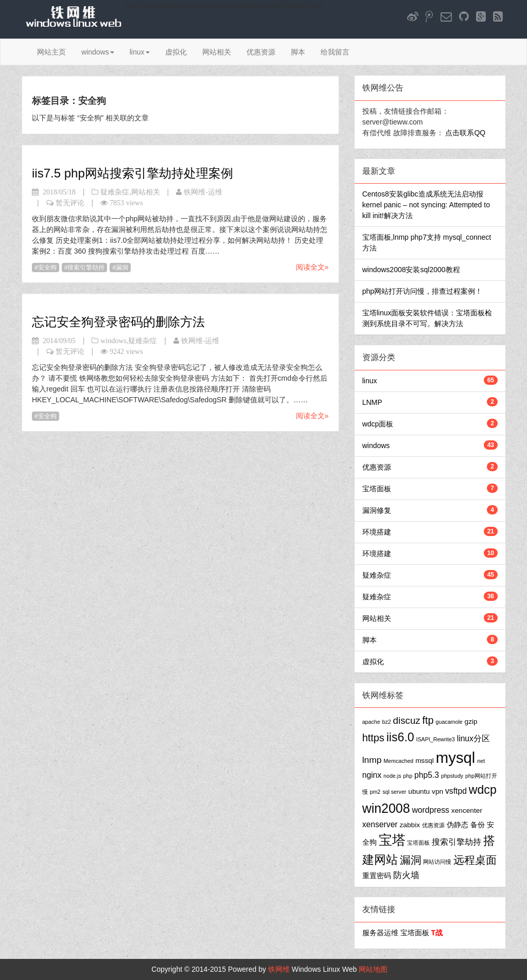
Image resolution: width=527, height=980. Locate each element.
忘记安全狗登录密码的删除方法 (118, 322)
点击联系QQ (465, 133)
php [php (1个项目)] (408, 776)
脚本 (298, 52)
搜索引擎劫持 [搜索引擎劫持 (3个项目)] (456, 842)
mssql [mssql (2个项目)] (425, 761)
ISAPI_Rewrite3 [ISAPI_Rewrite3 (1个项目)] (436, 739)
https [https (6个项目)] (373, 738)
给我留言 (335, 52)
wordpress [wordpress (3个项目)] (431, 810)
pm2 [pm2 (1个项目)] (375, 792)
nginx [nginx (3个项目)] (372, 775)
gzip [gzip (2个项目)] (471, 721)
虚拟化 (176, 52)
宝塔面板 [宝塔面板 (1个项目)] (418, 843)
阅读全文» (312, 267)
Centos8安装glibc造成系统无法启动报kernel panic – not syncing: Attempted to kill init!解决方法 (426, 205)
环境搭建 (377, 532)
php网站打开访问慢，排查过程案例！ (422, 291)
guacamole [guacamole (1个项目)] (449, 722)
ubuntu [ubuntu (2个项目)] (419, 791)
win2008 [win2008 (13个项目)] (386, 808)
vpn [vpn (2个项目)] (437, 791)
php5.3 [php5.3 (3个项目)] (427, 775)
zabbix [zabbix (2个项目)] (410, 825)
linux (140, 52)
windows (98, 52)
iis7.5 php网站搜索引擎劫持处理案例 (133, 173)
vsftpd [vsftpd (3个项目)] (456, 791)
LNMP (372, 402)
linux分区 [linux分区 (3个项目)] (473, 738)
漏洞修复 (377, 510)
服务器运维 (380, 933)
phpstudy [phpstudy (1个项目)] (452, 776)
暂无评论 (70, 203)
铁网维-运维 (203, 192)
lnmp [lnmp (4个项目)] (372, 760)
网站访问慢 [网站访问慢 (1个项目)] (437, 862)
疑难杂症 (115, 192)
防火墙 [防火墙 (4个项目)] (406, 875)
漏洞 (122, 268)
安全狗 (47, 268)
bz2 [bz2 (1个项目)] (387, 722)
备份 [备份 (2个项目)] (478, 825)
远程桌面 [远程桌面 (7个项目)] (475, 860)
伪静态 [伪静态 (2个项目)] (458, 825)
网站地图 (373, 969)
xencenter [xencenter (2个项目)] (467, 810)
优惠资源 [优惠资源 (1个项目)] (433, 825)
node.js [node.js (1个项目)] (392, 776)
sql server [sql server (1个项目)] (394, 792)
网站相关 (217, 52)
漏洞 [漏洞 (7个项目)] (411, 860)
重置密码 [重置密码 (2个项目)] (377, 876)
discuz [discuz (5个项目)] (407, 720)
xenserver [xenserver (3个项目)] (380, 824)
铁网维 (279, 969)
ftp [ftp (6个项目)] (428, 720)
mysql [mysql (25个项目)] (456, 758)
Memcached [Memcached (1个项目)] (398, 761)
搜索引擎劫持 (86, 268)
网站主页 (51, 52)
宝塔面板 (377, 489)
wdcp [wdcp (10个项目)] (483, 790)
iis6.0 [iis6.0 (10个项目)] (400, 737)
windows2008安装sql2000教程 (411, 270)
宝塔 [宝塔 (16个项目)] (392, 840)
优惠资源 (261, 52)
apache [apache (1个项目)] (371, 722)
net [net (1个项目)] (481, 761)
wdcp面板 (378, 424)
